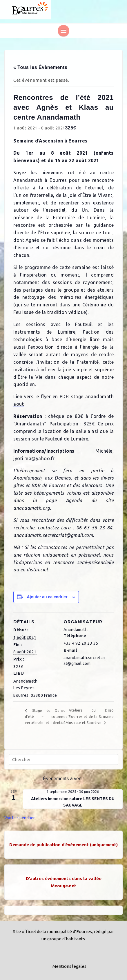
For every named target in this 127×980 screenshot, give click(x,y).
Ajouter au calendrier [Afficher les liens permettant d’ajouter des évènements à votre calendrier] (47, 597)
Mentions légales (69, 966)
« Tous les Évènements (40, 67)
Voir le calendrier (20, 818)
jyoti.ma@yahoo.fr (34, 458)
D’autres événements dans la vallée (64, 878)
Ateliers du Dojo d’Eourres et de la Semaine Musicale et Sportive (90, 716)
